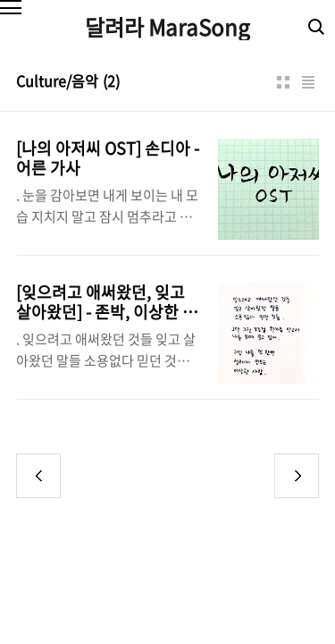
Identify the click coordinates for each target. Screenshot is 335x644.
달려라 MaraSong (167, 27)
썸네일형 (283, 82)
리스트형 (308, 82)
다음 (297, 476)
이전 (38, 476)
